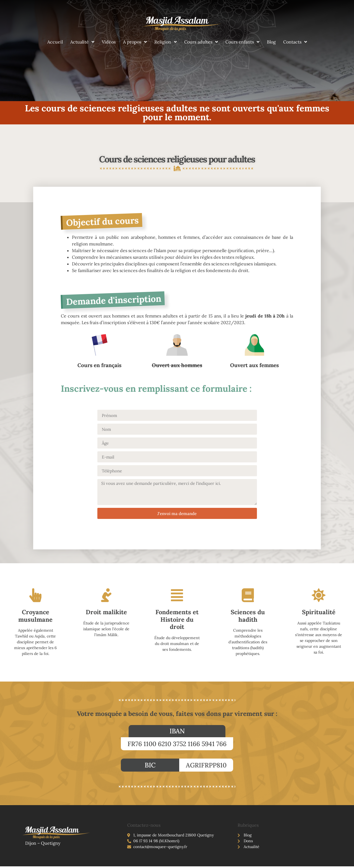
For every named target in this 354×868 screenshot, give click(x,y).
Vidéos (109, 42)
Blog (271, 42)
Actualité (82, 42)
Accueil (55, 42)
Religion (166, 42)
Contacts (295, 42)
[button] (177, 731)
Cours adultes (201, 42)
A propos (135, 42)
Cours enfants (242, 42)
